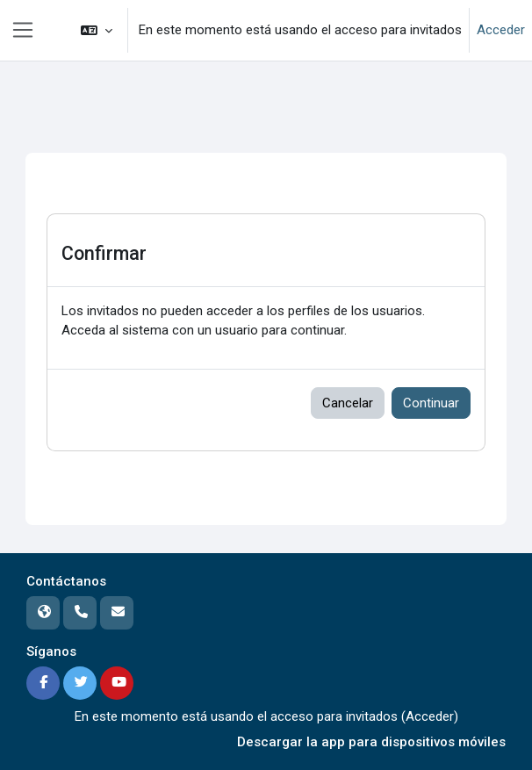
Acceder (501, 30)
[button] (97, 30)
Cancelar (348, 403)
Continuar (431, 403)
